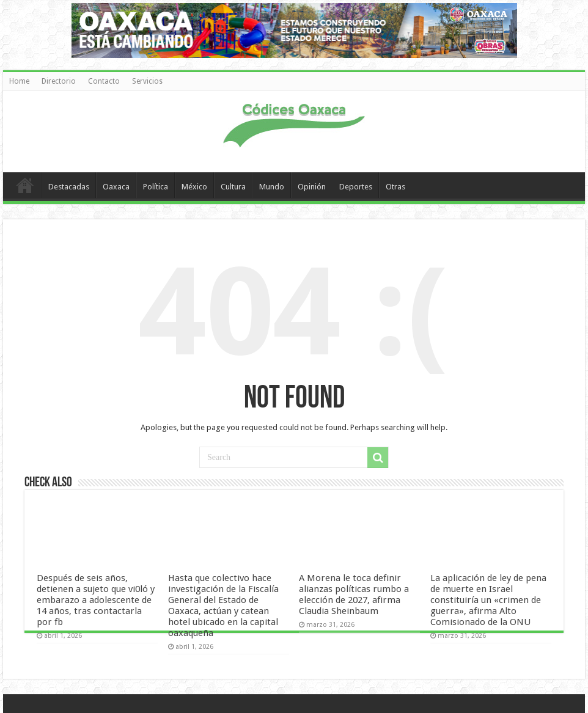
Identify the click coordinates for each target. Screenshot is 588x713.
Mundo (272, 187)
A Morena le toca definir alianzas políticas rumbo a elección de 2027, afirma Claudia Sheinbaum (354, 594)
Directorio (59, 81)
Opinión (312, 187)
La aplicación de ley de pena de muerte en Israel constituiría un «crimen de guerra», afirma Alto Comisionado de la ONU (488, 600)
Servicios (147, 81)
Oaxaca (116, 187)
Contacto (104, 81)
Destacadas (69, 187)
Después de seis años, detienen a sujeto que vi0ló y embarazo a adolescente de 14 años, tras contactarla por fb (96, 600)
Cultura (233, 187)
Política (156, 187)
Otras (395, 187)
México (194, 187)
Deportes (356, 187)
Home (19, 81)
